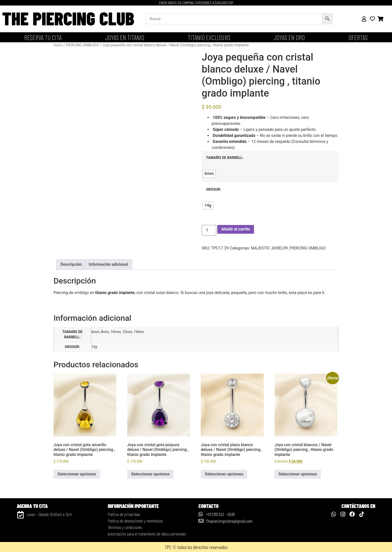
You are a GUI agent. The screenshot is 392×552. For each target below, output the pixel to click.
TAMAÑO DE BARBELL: (225, 158)
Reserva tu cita (43, 37)
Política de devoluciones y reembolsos (135, 521)
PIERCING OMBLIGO (82, 45)
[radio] (209, 174)
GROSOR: (214, 190)
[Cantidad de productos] (209, 230)
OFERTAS (358, 37)
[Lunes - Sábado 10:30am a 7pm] (20, 515)
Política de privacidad (124, 514)
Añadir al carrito (236, 229)
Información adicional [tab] (108, 264)
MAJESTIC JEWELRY (269, 248)
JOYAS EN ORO (289, 37)
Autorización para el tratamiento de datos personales (147, 534)
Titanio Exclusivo (209, 37)
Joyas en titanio (125, 37)
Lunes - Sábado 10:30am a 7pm (49, 514)
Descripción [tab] (71, 264)
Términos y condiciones (125, 527)
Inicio (58, 45)
